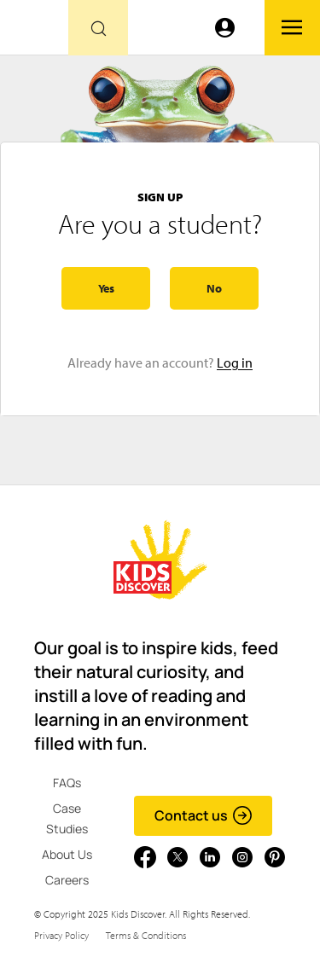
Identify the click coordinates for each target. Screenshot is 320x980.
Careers (67, 880)
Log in (235, 362)
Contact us (204, 815)
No (214, 288)
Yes (106, 288)
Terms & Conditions (146, 935)
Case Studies (67, 818)
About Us (67, 854)
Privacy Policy (61, 935)
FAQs (67, 783)
